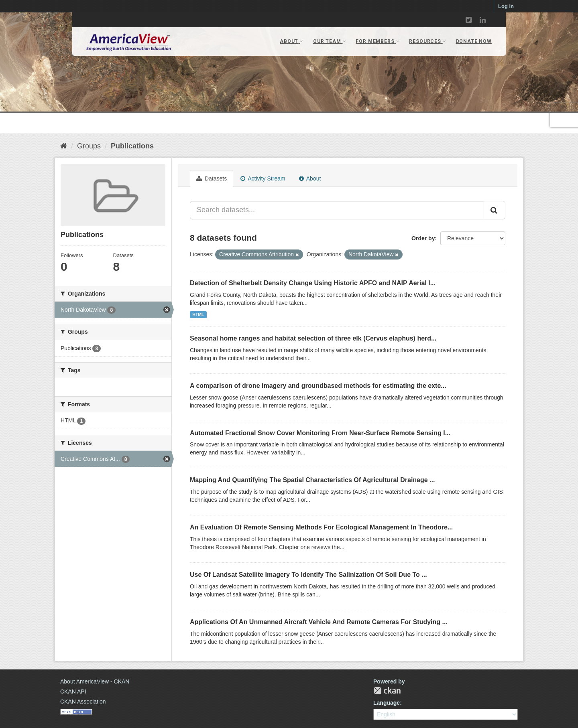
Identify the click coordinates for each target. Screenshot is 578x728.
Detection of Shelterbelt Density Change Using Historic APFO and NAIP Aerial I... (313, 283)
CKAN (387, 690)
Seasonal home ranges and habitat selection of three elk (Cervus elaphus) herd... (313, 338)
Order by (423, 238)
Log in (506, 6)
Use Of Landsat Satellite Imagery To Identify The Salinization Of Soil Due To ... (308, 575)
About (310, 178)
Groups (89, 146)
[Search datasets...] (337, 210)
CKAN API (73, 691)
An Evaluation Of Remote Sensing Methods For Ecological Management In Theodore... (321, 527)
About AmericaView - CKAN (95, 681)
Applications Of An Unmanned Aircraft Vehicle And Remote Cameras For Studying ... (319, 622)
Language (387, 703)
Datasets (212, 178)
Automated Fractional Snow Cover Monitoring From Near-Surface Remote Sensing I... (320, 433)
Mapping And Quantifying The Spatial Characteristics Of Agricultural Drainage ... (312, 480)
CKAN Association (83, 702)
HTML (198, 314)
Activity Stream (263, 178)
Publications (132, 146)
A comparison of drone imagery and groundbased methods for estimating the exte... (318, 386)
